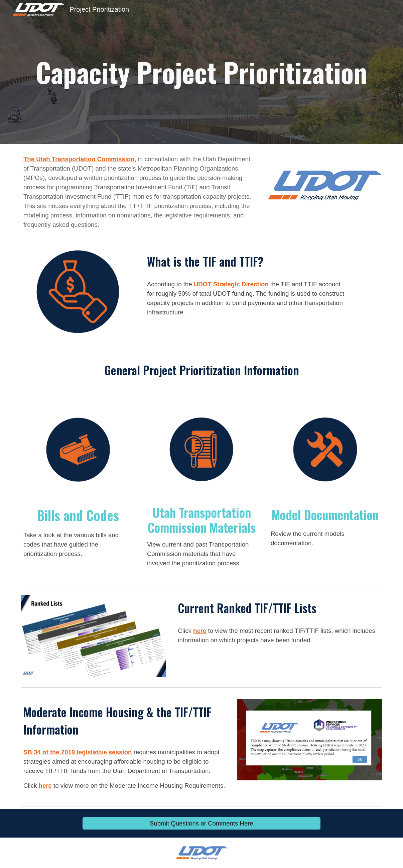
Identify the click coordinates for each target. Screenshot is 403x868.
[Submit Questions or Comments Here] (201, 823)
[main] (201, 72)
